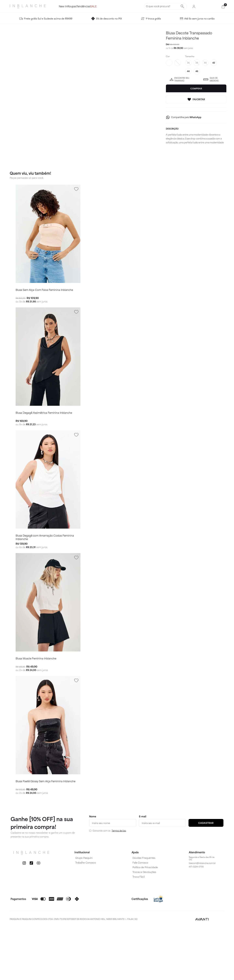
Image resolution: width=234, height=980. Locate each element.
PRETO (178, 63)
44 (188, 71)
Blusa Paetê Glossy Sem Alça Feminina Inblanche (45, 834)
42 (214, 63)
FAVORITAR (196, 99)
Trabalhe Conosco (86, 916)
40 (205, 63)
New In (63, 6)
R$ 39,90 (178, 48)
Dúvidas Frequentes (144, 911)
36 (188, 63)
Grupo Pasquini (84, 911)
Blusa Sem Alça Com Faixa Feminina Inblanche (44, 300)
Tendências (95, 6)
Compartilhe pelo (186, 117)
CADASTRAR (206, 876)
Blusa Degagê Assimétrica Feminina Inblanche (44, 433)
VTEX (218, 972)
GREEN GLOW (169, 63)
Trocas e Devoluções (144, 925)
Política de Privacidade (145, 920)
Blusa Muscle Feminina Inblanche (36, 700)
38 (197, 63)
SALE (110, 6)
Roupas (78, 6)
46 (197, 71)
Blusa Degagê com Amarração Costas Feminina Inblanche (45, 568)
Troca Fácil (139, 930)
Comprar (196, 88)
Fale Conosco (140, 916)
